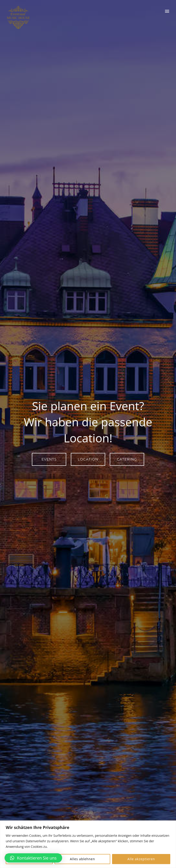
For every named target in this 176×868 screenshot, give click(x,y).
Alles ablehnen (82, 859)
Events (49, 459)
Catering (127, 459)
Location (88, 459)
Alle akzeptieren (141, 859)
